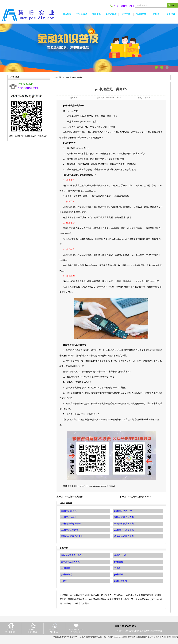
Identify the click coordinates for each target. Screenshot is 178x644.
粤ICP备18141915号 (170, 637)
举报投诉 (57, 637)
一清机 (64, 581)
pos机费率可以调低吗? (75, 497)
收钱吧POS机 (120, 555)
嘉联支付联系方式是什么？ (74, 555)
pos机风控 (66, 568)
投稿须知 (90, 637)
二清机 (117, 568)
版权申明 (73, 637)
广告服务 (82, 637)
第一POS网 (67, 77)
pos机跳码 (119, 575)
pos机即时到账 (121, 581)
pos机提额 (119, 562)
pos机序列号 (67, 575)
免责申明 (65, 637)
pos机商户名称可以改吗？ (140, 497)
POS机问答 (78, 77)
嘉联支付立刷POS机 (70, 562)
